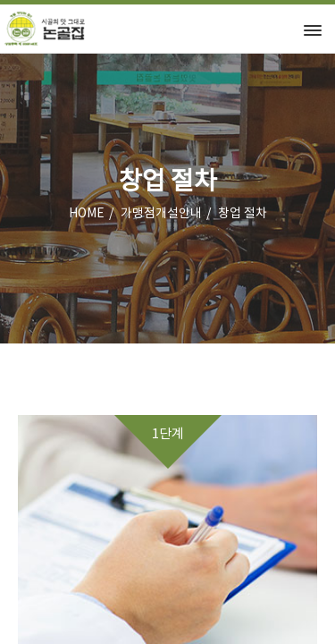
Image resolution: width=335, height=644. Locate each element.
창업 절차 (243, 214)
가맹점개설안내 (161, 214)
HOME (87, 214)
